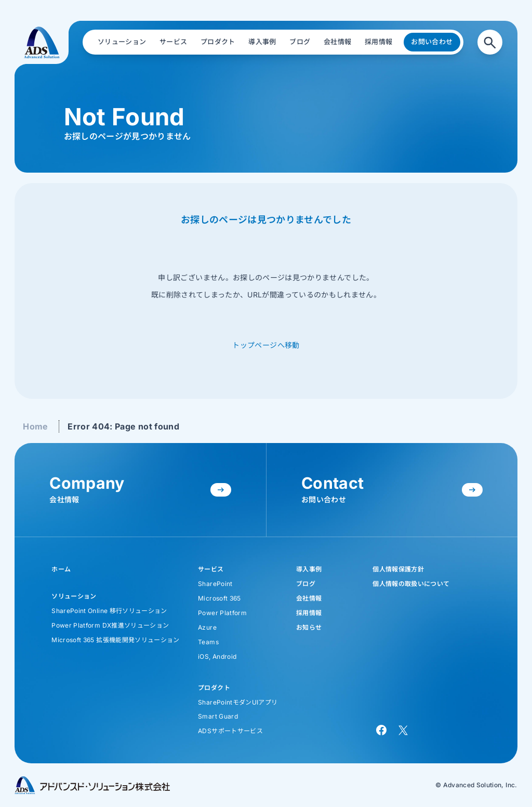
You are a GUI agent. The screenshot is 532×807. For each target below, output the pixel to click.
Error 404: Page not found (123, 426)
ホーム (61, 569)
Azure (207, 627)
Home (35, 426)
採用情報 (309, 613)
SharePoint (215, 584)
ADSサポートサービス (230, 731)
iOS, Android (217, 656)
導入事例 (309, 569)
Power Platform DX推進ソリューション (110, 625)
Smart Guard (218, 716)
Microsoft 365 (220, 598)
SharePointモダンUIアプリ (238, 702)
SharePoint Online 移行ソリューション (109, 611)
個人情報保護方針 (398, 569)
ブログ (306, 584)
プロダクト (214, 688)
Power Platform (222, 613)
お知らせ (309, 627)
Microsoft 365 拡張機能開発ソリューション (115, 640)
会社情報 (309, 598)
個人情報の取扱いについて (411, 584)
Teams (208, 642)
